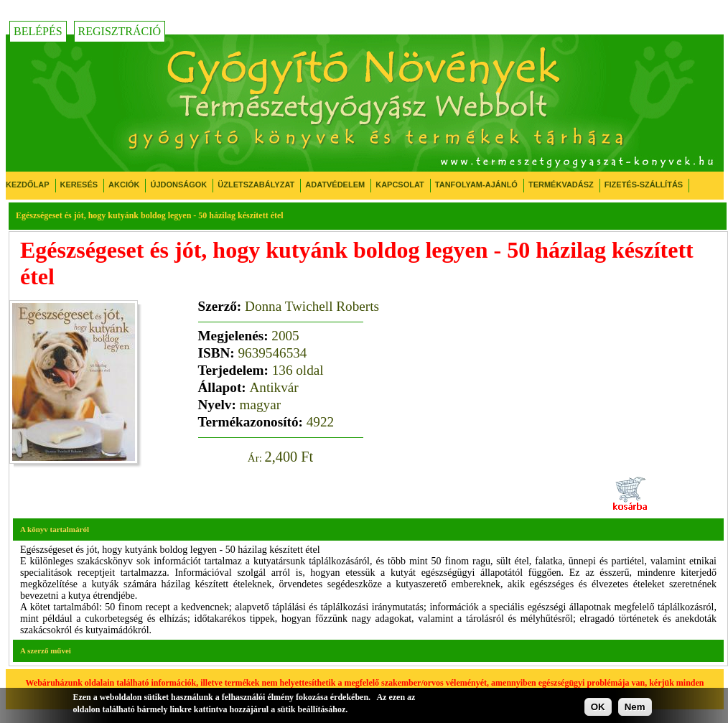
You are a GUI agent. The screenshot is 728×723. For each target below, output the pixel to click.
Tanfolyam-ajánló (476, 185)
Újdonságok (178, 185)
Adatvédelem (335, 185)
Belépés (38, 31)
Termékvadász (561, 185)
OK (598, 707)
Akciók (124, 185)
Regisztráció (120, 31)
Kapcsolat (400, 185)
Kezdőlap (28, 185)
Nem (635, 707)
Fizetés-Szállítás (644, 185)
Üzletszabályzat (256, 185)
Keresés (79, 185)
